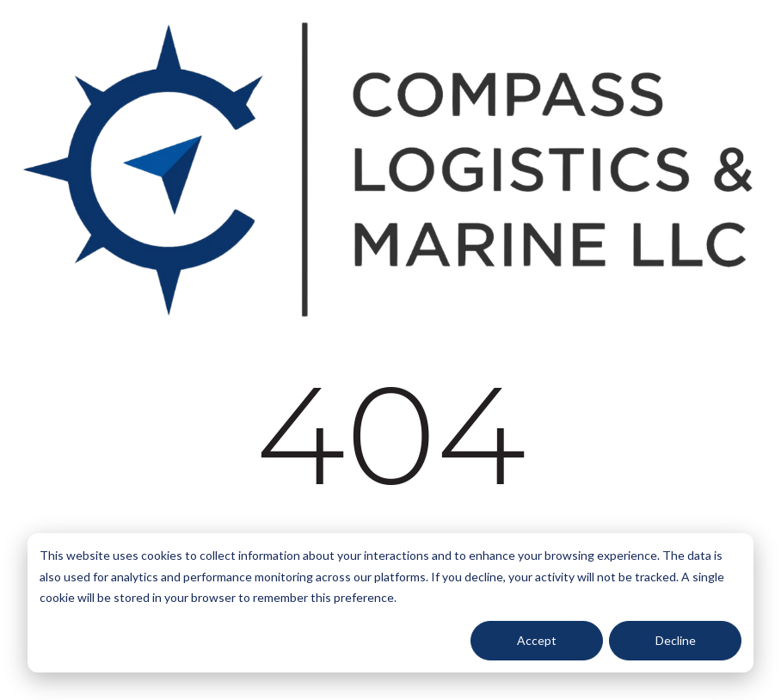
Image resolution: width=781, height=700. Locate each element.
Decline (676, 640)
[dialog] (390, 603)
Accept (537, 640)
